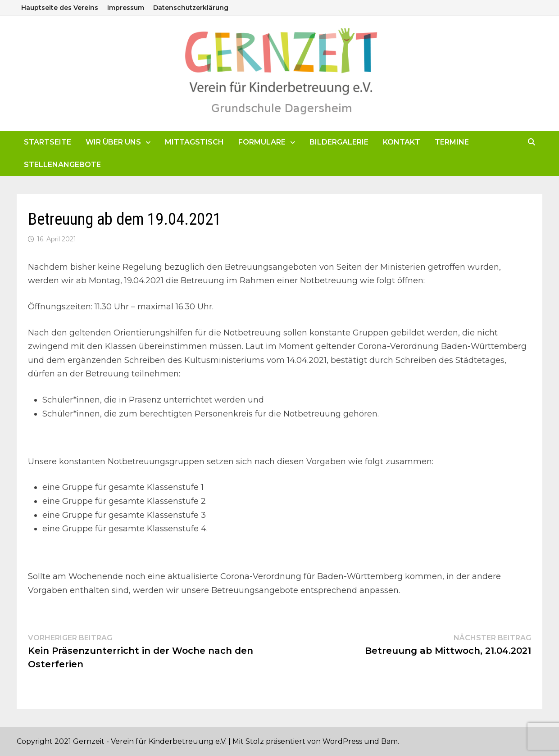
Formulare (262, 142)
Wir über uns (113, 142)
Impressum (126, 8)
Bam (389, 741)
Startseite (48, 142)
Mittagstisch (194, 142)
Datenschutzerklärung (191, 8)
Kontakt (402, 142)
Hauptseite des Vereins (60, 8)
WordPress (342, 741)
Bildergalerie (339, 142)
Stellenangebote (62, 165)
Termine (452, 142)
